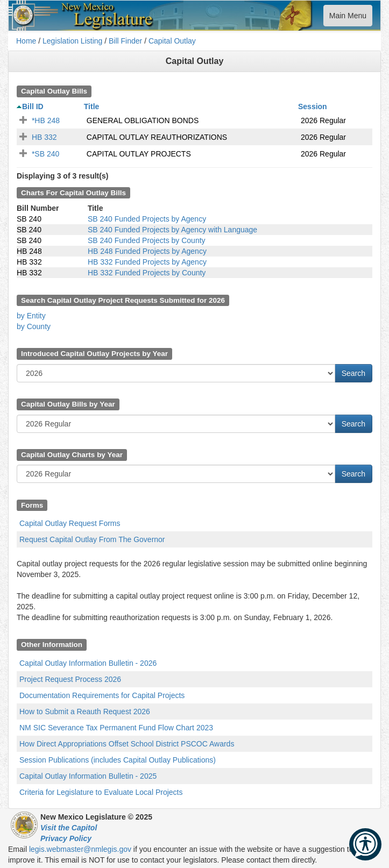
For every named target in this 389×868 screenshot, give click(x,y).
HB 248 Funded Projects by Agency (147, 251)
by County (34, 326)
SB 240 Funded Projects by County (147, 240)
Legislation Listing (72, 41)
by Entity (31, 316)
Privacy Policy (66, 838)
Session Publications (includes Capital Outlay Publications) (118, 760)
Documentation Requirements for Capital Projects (102, 695)
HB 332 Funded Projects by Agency (147, 262)
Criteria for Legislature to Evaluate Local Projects (101, 792)
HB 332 (44, 137)
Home (26, 41)
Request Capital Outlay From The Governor (92, 539)
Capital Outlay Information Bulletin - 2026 (88, 663)
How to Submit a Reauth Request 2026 (85, 712)
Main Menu (348, 18)
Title (92, 106)
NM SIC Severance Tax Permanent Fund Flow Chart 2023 (116, 728)
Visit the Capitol (69, 828)
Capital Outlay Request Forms (70, 523)
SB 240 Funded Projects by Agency (147, 219)
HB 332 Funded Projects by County (147, 273)
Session (313, 106)
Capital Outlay (172, 41)
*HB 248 (46, 120)
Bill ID (33, 106)
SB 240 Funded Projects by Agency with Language (172, 230)
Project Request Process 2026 (70, 679)
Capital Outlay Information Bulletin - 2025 (88, 776)
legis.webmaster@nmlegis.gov (80, 849)
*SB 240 (45, 154)
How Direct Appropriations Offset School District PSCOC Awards (127, 744)
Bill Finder (125, 41)
